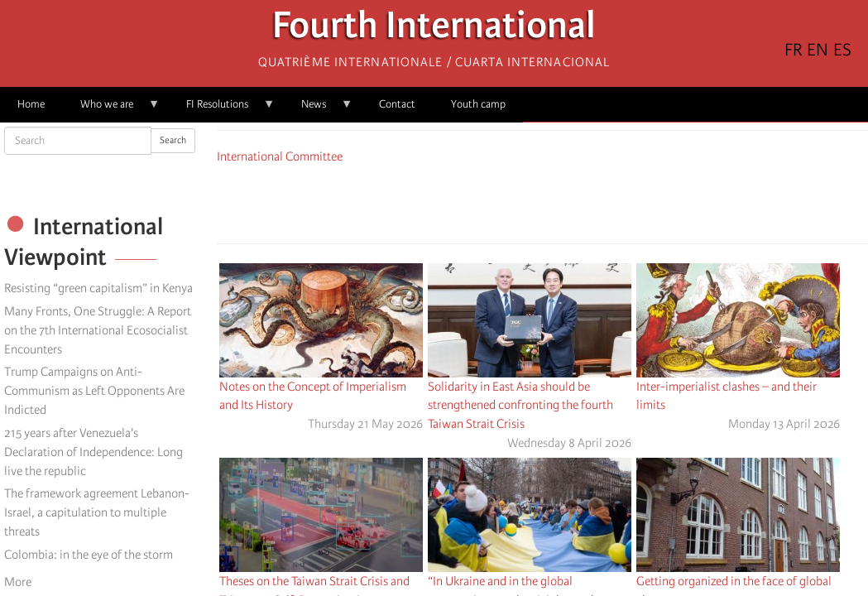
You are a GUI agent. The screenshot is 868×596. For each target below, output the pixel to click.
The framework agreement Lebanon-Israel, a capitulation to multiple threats (97, 512)
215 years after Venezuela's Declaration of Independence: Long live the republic (94, 452)
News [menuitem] (318, 110)
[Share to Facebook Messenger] (543, 201)
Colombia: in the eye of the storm (89, 555)
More (18, 582)
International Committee (280, 156)
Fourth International (434, 29)
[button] (589, 201)
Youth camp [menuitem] (478, 104)
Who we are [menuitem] (111, 110)
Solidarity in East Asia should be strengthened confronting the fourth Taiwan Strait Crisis (520, 406)
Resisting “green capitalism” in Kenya (98, 288)
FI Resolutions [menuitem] (222, 110)
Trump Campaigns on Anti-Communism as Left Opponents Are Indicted (94, 391)
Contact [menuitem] (397, 104)
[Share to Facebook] (496, 201)
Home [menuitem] (31, 104)
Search (173, 140)
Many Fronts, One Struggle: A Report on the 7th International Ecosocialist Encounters (98, 330)
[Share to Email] (566, 201)
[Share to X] (520, 201)
